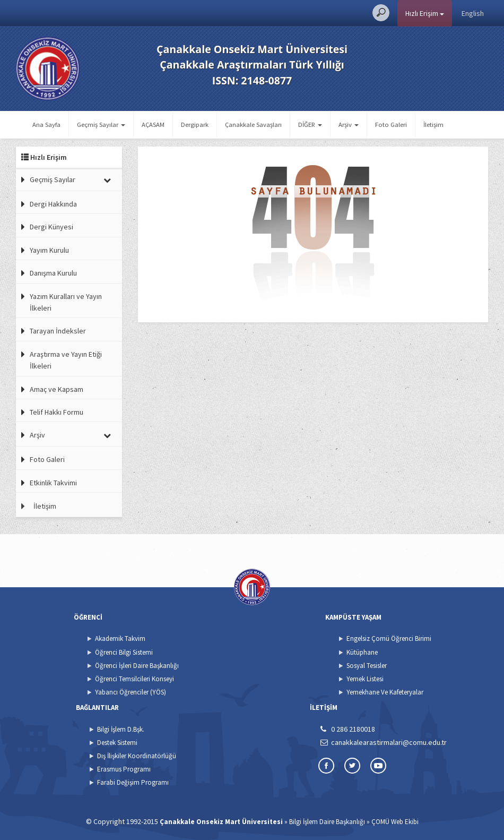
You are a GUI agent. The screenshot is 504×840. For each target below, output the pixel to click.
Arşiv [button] (349, 125)
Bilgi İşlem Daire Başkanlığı (327, 822)
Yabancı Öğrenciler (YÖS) (131, 692)
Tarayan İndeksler (58, 331)
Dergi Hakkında (53, 204)
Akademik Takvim (120, 638)
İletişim (433, 125)
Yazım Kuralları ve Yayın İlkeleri (66, 302)
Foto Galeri (391, 125)
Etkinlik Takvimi (53, 483)
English (473, 13)
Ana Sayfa (46, 125)
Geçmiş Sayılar (53, 179)
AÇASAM (153, 125)
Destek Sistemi (117, 743)
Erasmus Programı (124, 769)
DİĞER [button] (310, 125)
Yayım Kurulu (49, 250)
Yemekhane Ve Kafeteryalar (385, 692)
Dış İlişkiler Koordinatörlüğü (137, 756)
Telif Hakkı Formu (57, 412)
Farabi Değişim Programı (133, 782)
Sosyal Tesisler (367, 666)
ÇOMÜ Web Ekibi (395, 822)
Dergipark (195, 125)
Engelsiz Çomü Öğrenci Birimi (389, 638)
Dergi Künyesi (51, 227)
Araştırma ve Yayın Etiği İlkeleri (66, 360)
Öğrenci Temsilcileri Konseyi (134, 679)
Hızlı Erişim (425, 13)
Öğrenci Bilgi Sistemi (124, 652)
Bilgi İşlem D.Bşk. (121, 729)
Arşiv (37, 435)
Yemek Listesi (365, 679)
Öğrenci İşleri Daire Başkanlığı (137, 666)
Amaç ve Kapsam (57, 389)
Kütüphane (362, 652)
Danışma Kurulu (53, 273)
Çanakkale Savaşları (253, 125)
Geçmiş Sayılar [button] (101, 125)
